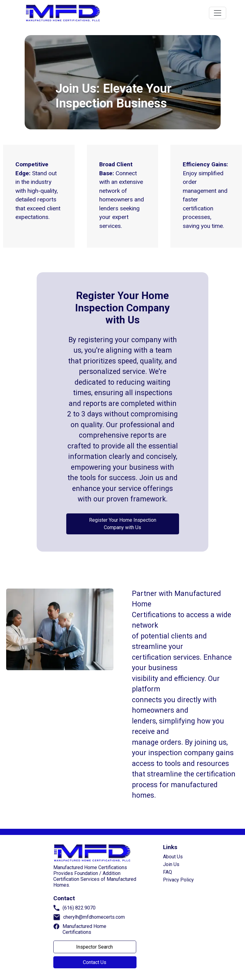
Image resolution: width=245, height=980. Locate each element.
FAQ (167, 872)
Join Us (171, 864)
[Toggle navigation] (218, 13)
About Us (173, 857)
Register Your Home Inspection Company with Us (123, 524)
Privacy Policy (178, 880)
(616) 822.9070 (79, 908)
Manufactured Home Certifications (84, 929)
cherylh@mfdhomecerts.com (94, 917)
